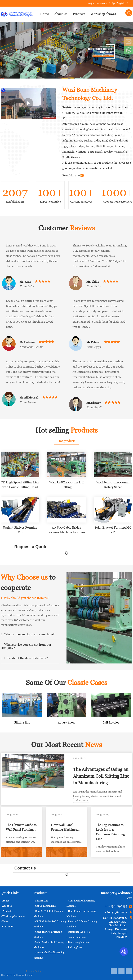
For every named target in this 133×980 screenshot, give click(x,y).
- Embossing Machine (78, 942)
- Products (6, 911)
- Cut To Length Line (45, 906)
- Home (5, 901)
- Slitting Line (41, 901)
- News (4, 921)
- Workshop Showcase (13, 916)
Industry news (81, 800)
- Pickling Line (74, 947)
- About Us (6, 906)
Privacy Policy (34, 971)
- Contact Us (7, 926)
